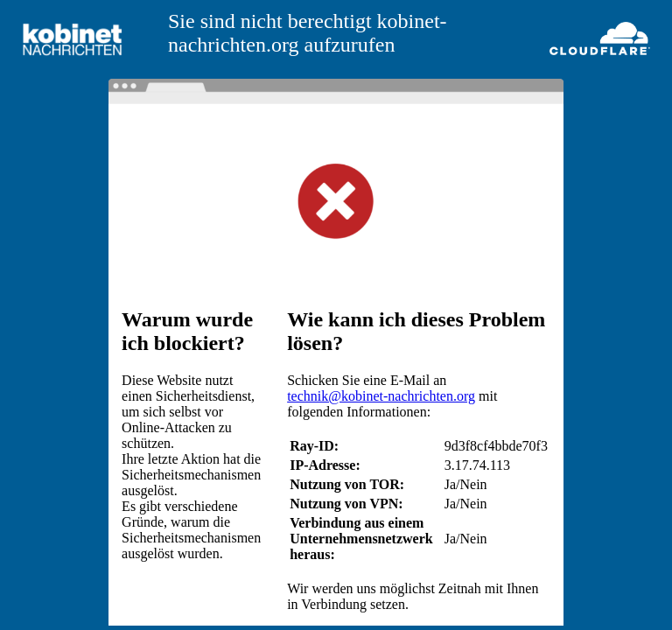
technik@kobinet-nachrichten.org (381, 396)
